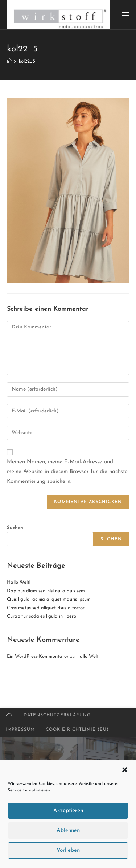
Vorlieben (68, 850)
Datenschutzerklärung (57, 715)
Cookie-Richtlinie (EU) (77, 730)
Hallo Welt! (19, 582)
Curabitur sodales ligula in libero (42, 616)
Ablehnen (68, 831)
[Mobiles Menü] (125, 13)
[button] (125, 770)
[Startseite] (9, 61)
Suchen (15, 528)
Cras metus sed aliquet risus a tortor (46, 608)
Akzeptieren (68, 811)
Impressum (20, 730)
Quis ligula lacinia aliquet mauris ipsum (49, 599)
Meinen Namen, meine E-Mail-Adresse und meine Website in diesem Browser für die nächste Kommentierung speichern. (67, 472)
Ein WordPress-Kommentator (38, 656)
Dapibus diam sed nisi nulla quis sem (46, 591)
